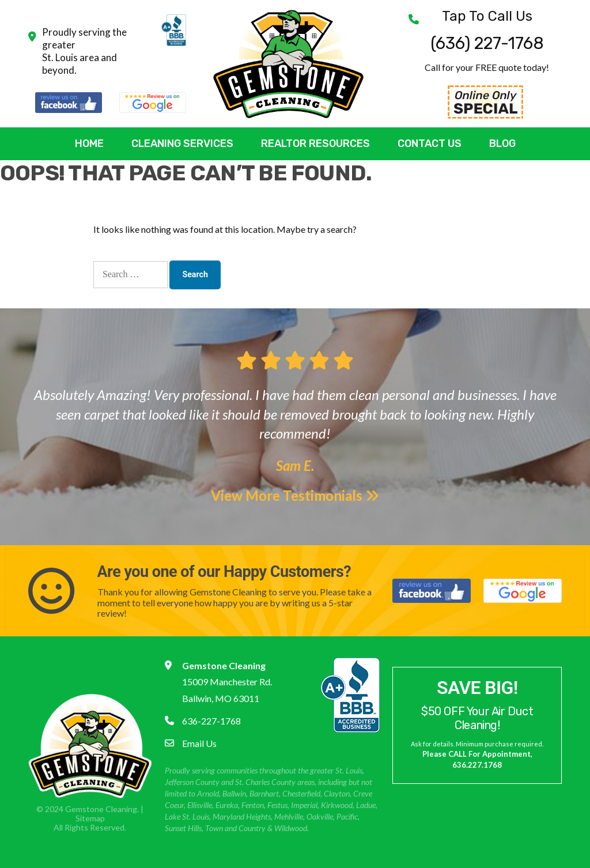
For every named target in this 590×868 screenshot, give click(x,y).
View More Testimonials (295, 495)
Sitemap (90, 818)
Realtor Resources (315, 144)
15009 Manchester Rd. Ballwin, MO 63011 (227, 682)
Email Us (199, 743)
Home (89, 144)
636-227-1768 (211, 721)
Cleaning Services (182, 144)
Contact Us (430, 144)
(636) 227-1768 (487, 31)
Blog (502, 144)
